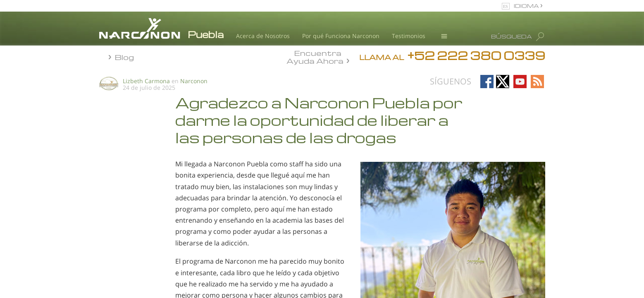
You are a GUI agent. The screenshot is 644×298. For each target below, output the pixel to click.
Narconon (194, 81)
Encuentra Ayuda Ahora (315, 56)
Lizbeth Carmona (146, 81)
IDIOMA (527, 6)
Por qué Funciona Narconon (341, 36)
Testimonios (409, 36)
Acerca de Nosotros (263, 36)
